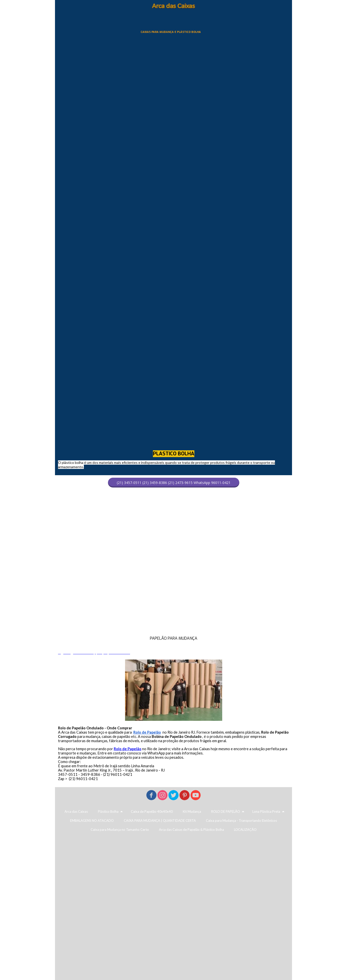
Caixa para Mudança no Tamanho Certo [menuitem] (120, 830)
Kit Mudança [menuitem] (192, 811)
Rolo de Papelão (128, 749)
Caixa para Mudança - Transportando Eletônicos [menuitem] (241, 821)
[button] (174, 483)
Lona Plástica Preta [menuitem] (266, 811)
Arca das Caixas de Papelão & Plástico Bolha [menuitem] (191, 830)
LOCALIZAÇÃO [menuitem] (245, 830)
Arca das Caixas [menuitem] (76, 811)
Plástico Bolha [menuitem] (108, 811)
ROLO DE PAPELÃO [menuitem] (226, 811)
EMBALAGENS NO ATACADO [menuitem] (92, 821)
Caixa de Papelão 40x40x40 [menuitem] (152, 811)
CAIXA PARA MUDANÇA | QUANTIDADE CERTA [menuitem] (160, 821)
